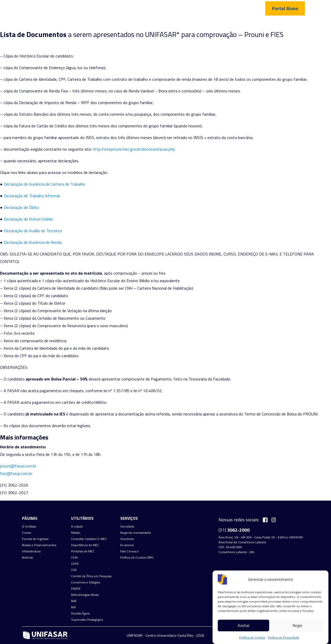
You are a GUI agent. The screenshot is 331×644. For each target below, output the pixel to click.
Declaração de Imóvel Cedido (28, 219)
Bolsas (194, 25)
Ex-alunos (127, 545)
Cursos (27, 533)
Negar (298, 625)
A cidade (77, 526)
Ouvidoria (127, 539)
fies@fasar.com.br (16, 473)
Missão (76, 533)
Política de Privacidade (284, 637)
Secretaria (127, 526)
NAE (74, 601)
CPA (74, 570)
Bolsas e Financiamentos (39, 545)
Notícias (249, 25)
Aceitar (244, 625)
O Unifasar (29, 526)
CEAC (75, 558)
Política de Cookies (252, 637)
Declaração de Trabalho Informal (32, 196)
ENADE (76, 589)
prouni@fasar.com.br (18, 466)
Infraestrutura (221, 25)
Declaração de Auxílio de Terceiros (33, 231)
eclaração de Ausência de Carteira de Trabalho (46, 184)
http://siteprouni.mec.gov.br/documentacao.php (134, 149)
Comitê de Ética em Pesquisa (91, 576)
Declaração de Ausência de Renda (33, 242)
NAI (73, 607)
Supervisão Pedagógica (87, 620)
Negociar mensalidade (136, 533)
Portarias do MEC (83, 551)
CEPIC (75, 564)
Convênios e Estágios (86, 582)
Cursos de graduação (121, 25)
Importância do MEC (85, 545)
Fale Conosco (275, 25)
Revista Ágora (80, 613)
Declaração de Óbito (21, 207)
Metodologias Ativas (85, 595)
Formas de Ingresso (164, 25)
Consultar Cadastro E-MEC (89, 539)
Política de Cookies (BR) (137, 558)
